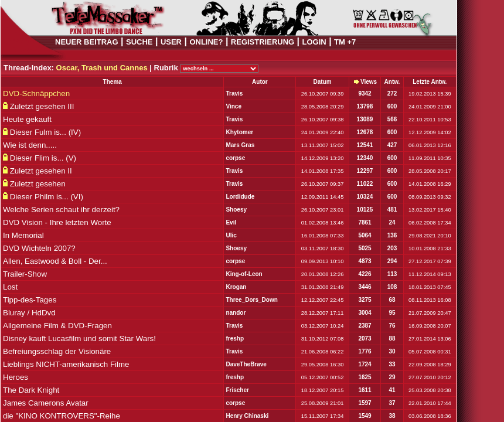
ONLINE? (206, 42)
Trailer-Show (25, 274)
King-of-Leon (244, 274)
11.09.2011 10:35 (430, 158)
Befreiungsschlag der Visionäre (57, 351)
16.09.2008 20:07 (430, 326)
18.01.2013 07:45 (430, 287)
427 (392, 145)
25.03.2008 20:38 (430, 390)
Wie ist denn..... (30, 145)
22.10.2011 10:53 (430, 120)
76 (392, 326)
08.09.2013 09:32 (430, 197)
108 (392, 287)
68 (392, 300)
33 (392, 364)
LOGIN (314, 42)
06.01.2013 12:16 (430, 145)
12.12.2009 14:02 (430, 132)
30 (392, 351)
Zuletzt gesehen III (42, 106)
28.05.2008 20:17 (430, 171)
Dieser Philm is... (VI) (47, 197)
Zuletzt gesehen (38, 184)
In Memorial (23, 235)
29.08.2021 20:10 (430, 236)
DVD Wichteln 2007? (39, 248)
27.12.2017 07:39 (430, 261)
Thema (113, 82)
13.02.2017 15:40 (430, 210)
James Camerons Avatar (46, 403)
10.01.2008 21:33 (430, 249)
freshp (235, 338)
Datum (322, 82)
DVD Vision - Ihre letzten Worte (57, 222)
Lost (10, 287)
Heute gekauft (27, 119)
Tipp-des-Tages (30, 300)
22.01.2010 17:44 (430, 403)
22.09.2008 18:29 (430, 365)
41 (392, 390)
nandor (236, 313)
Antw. (392, 82)
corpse (235, 158)
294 (392, 261)
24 (392, 222)
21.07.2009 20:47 (430, 313)
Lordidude (240, 197)
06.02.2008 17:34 (430, 223)
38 (392, 416)
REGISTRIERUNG (263, 42)
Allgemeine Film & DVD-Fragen (57, 326)
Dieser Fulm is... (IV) (45, 132)
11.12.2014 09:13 (430, 274)
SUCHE (139, 42)
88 (392, 338)
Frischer (237, 390)
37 (392, 403)
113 (392, 274)
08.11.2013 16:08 (430, 300)
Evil (231, 222)
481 (392, 210)
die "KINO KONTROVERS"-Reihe (62, 416)
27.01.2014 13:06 (430, 339)
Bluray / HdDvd (29, 313)
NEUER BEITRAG (87, 42)
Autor (260, 82)
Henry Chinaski (247, 416)
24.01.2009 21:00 (430, 107)
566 (392, 119)
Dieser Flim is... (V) (43, 158)
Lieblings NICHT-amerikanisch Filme (66, 364)
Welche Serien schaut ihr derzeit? (61, 210)
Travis (234, 93)
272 (392, 93)
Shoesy (236, 210)
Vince (234, 106)
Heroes (16, 377)
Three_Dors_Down (251, 300)
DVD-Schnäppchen (36, 93)
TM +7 (345, 42)
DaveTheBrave (246, 364)
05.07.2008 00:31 (430, 352)
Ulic (231, 235)
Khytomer (239, 132)
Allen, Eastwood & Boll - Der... (55, 261)
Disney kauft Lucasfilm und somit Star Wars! (79, 338)
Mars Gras (240, 145)
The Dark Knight (31, 390)
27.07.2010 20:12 (430, 377)
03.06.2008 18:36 (430, 416)
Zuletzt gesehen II (41, 171)
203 (392, 248)
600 (392, 106)
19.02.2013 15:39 (430, 94)
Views (369, 82)
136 (392, 235)
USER (171, 42)
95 (392, 313)
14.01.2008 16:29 (430, 184)
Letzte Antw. (430, 82)
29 (392, 377)
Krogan (236, 287)
